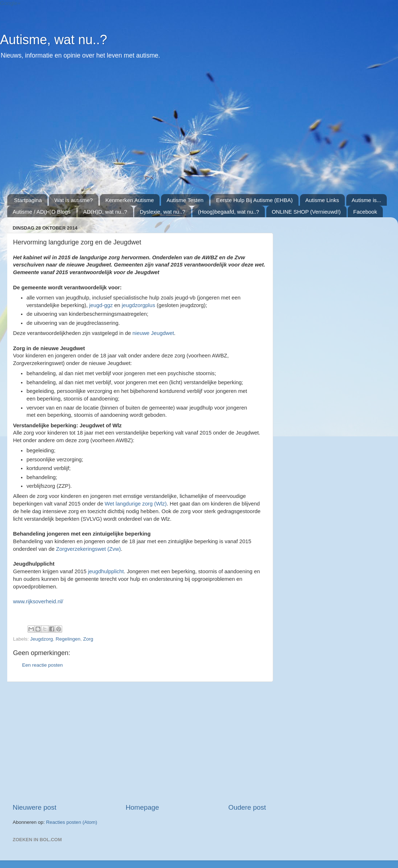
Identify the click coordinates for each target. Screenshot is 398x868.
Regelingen (68, 639)
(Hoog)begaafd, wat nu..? (228, 212)
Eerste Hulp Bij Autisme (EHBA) (254, 200)
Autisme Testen (185, 200)
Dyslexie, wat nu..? (162, 212)
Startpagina (28, 200)
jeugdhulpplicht (106, 571)
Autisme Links (322, 200)
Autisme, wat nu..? (54, 40)
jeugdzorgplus (138, 305)
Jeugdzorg (41, 639)
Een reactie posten (43, 665)
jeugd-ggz (101, 305)
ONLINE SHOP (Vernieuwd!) (306, 212)
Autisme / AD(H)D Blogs (42, 212)
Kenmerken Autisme (130, 200)
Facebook (365, 212)
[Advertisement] (141, 131)
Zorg (88, 639)
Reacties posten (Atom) (71, 822)
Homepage (142, 807)
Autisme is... (367, 200)
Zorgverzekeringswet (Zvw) (88, 549)
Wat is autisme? (73, 200)
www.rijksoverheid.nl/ (38, 601)
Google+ (10, 3)
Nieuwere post (35, 807)
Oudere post (247, 807)
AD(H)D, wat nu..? (105, 212)
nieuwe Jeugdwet (153, 333)
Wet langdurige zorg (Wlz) (136, 504)
